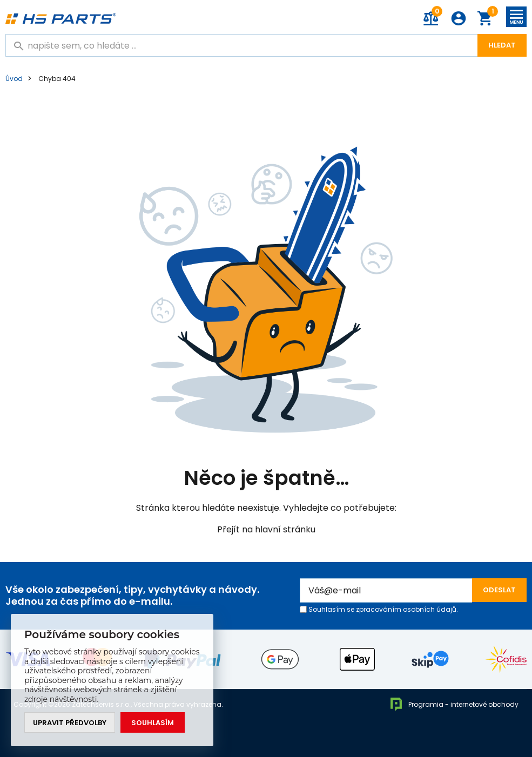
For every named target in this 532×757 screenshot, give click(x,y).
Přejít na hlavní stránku (266, 529)
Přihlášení (459, 18)
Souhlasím (153, 723)
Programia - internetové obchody (454, 704)
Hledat (502, 45)
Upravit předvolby (70, 723)
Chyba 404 (57, 79)
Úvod (14, 79)
